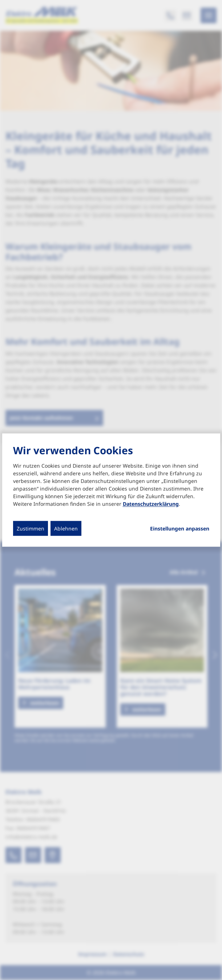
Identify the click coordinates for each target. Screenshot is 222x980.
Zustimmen (31, 528)
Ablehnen (66, 528)
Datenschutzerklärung (151, 504)
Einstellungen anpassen (180, 529)
